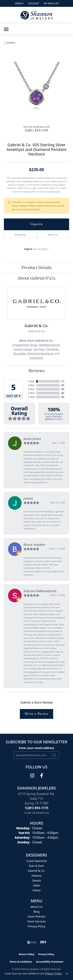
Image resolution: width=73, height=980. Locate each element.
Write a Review (36, 714)
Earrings (39, 349)
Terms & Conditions (21, 962)
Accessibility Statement (50, 962)
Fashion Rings (23, 349)
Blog (36, 912)
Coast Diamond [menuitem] (37, 861)
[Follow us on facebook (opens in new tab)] (42, 776)
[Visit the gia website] (32, 942)
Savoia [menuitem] (37, 880)
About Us (37, 907)
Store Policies (37, 916)
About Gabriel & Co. (37, 278)
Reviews (37, 371)
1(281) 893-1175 (37, 131)
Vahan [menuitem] (36, 890)
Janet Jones (32, 439)
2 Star (31, 393)
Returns (53, 235)
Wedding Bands (49, 345)
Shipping (20, 235)
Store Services (36, 921)
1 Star (31, 397)
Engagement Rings (25, 345)
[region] (36, 89)
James (28, 498)
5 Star (31, 381)
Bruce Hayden (34, 545)
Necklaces (36, 358)
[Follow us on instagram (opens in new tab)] (32, 776)
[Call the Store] (36, 808)
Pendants (52, 349)
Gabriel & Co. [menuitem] (36, 871)
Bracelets (20, 353)
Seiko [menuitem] (36, 885)
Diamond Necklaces (40, 353)
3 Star (31, 389)
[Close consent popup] (67, 974)
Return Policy (27, 954)
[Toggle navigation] (6, 29)
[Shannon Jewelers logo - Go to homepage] (36, 15)
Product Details (37, 268)
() (63, 381)
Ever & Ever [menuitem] (36, 866)
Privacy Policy (36, 926)
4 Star (31, 385)
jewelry (11, 43)
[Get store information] (36, 813)
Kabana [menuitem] (36, 876)
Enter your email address (36, 748)
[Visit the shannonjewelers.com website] (43, 942)
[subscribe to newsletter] (54, 755)
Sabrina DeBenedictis (40, 591)
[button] (19, 3)
